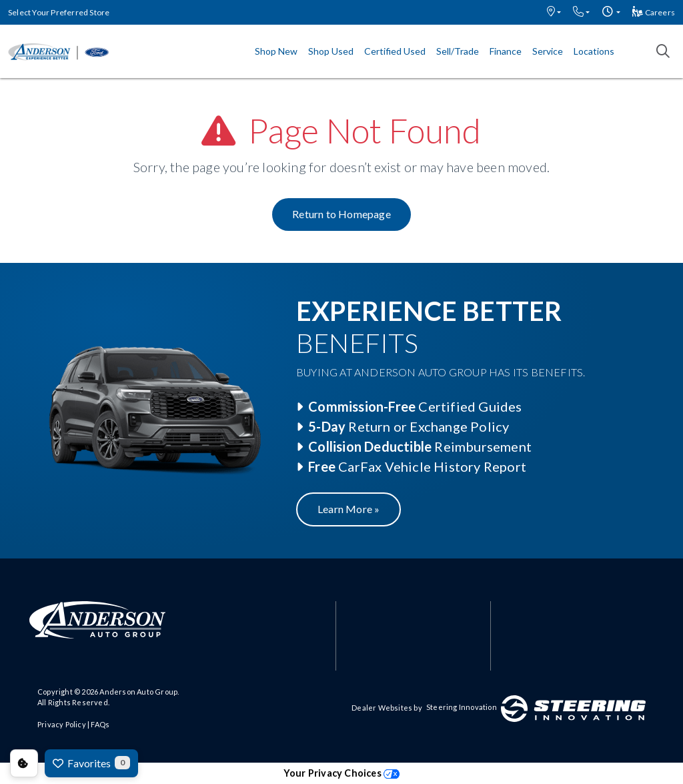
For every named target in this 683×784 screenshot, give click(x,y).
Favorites (91, 763)
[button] (554, 12)
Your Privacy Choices (341, 773)
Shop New (276, 51)
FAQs (100, 724)
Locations (594, 51)
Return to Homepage (341, 214)
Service (548, 51)
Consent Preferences (24, 763)
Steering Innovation (462, 707)
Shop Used (331, 51)
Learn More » (349, 509)
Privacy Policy (62, 724)
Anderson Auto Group (138, 692)
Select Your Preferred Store (59, 12)
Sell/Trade (458, 51)
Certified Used (395, 51)
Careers (654, 12)
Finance (506, 51)
